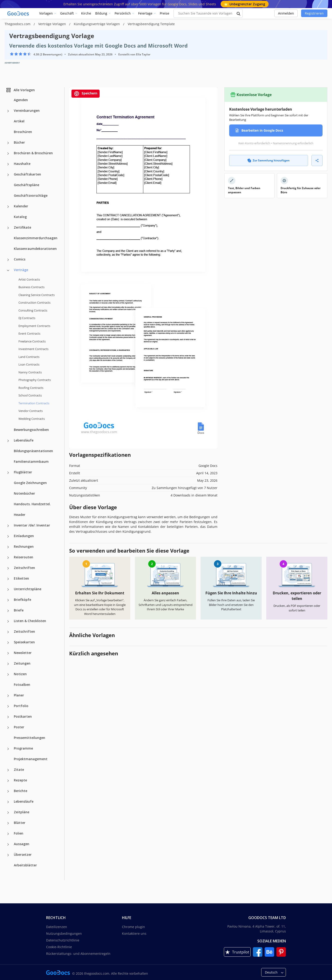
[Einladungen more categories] (8, 536)
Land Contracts (29, 357)
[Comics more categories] (8, 260)
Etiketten (21, 578)
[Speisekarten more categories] (8, 643)
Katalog (20, 217)
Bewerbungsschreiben (31, 430)
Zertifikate (22, 227)
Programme (23, 748)
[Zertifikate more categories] (8, 228)
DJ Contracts (27, 318)
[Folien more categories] (8, 834)
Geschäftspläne (27, 185)
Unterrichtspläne (28, 589)
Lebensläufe (24, 440)
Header (20, 515)
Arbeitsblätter (25, 865)
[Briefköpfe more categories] (8, 600)
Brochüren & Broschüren (33, 153)
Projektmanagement (31, 759)
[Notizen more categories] (8, 675)
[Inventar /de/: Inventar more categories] (8, 526)
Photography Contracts (35, 380)
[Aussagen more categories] (8, 844)
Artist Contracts (29, 279)
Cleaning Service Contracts (37, 295)
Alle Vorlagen (20, 90)
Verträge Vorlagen (53, 24)
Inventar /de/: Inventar (32, 525)
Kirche (86, 13)
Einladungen (24, 536)
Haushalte (22, 164)
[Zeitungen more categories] (8, 664)
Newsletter (23, 653)
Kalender (21, 206)
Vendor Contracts (31, 411)
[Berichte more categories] (8, 791)
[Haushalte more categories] (8, 164)
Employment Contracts (34, 326)
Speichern (86, 94)
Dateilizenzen (57, 927)
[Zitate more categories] (8, 770)
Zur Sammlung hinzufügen (268, 160)
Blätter (20, 823)
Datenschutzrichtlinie (63, 940)
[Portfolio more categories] (8, 706)
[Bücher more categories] (8, 143)
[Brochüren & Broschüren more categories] (8, 154)
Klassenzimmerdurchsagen (36, 238)
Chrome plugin (133, 927)
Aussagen (22, 844)
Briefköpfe (22, 600)
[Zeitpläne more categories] (8, 813)
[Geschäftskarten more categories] (8, 175)
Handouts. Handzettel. (32, 504)
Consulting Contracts (33, 310)
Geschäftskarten (27, 174)
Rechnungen (24, 546)
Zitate (19, 770)
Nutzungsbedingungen (64, 933)
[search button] (239, 13)
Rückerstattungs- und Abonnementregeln (78, 954)
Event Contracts (29, 333)
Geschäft (67, 13)
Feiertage (145, 13)
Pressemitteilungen (30, 738)
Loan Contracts (29, 364)
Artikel (19, 121)
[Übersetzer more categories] (8, 855)
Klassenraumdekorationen (35, 249)
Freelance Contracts (32, 341)
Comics (20, 259)
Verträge (21, 270)
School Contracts (30, 395)
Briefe (19, 610)
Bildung (101, 13)
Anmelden (286, 13)
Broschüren (23, 132)
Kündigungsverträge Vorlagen (97, 24)
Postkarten (23, 716)
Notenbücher (24, 493)
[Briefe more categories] (8, 611)
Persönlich (123, 13)
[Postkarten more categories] (8, 717)
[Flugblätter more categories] (8, 473)
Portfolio (21, 706)
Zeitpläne (22, 812)
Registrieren (314, 13)
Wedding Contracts (32, 419)
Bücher (19, 142)
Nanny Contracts (30, 372)
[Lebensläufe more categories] (8, 441)
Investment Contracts (33, 349)
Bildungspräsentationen (33, 451)
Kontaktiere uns (134, 933)
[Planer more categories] (8, 696)
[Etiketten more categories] (8, 579)
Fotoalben (22, 685)
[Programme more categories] (8, 749)
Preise (165, 13)
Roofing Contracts (31, 388)
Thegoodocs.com (18, 24)
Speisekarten (24, 642)
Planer (19, 695)
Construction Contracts (34, 302)
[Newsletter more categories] (8, 653)
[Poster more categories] (8, 728)
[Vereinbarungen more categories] (8, 111)
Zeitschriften (24, 568)
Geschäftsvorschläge (31, 195)
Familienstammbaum (31, 461)
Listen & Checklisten (30, 621)
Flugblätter (23, 472)
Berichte (21, 791)
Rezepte (20, 780)
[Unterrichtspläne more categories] (8, 590)
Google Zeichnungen (30, 483)
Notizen (20, 674)
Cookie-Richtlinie (59, 947)
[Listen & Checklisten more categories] (8, 621)
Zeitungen (22, 663)
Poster (19, 727)
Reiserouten (24, 557)
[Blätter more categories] (8, 823)
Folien (19, 833)
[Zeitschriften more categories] (8, 568)
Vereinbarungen (27, 110)
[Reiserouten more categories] (8, 558)
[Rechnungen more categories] (8, 547)
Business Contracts (31, 287)
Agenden (21, 100)
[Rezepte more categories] (8, 781)
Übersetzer (23, 854)
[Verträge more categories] (8, 270)
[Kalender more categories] (8, 207)
